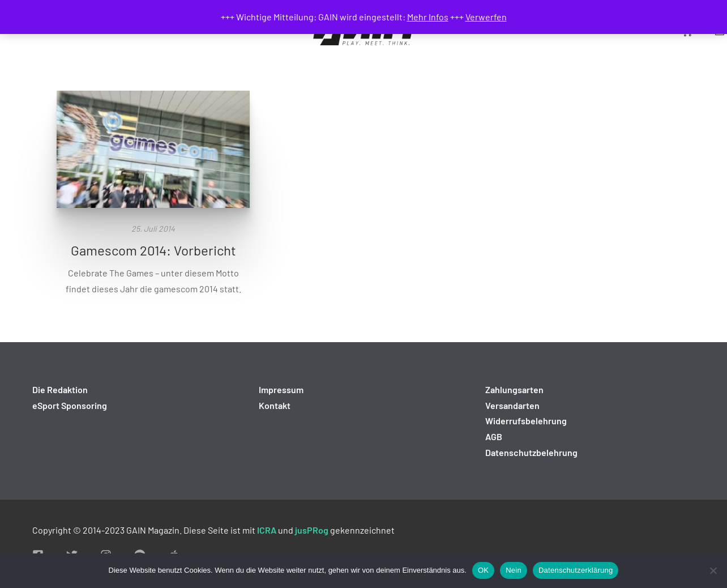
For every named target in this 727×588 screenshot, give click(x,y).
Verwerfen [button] (486, 17)
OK (483, 570)
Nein (514, 570)
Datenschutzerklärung (576, 570)
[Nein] (713, 570)
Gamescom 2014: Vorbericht (153, 250)
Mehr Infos (428, 17)
